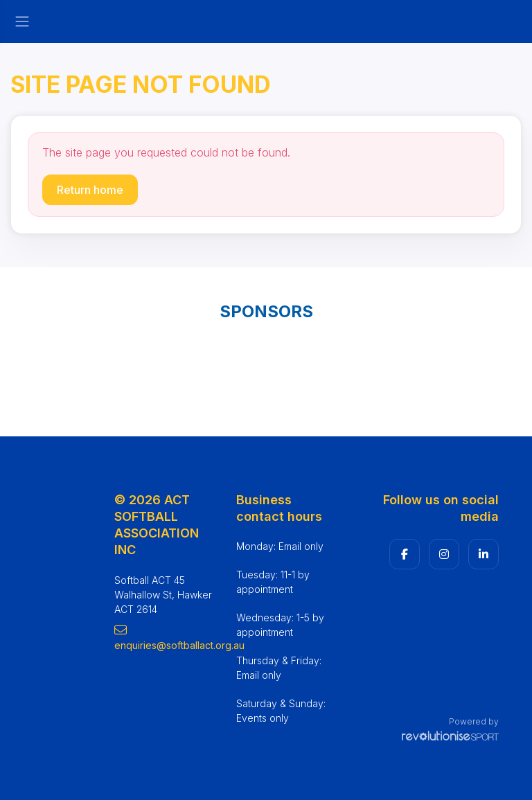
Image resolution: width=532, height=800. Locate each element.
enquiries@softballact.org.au (165, 638)
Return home (90, 190)
